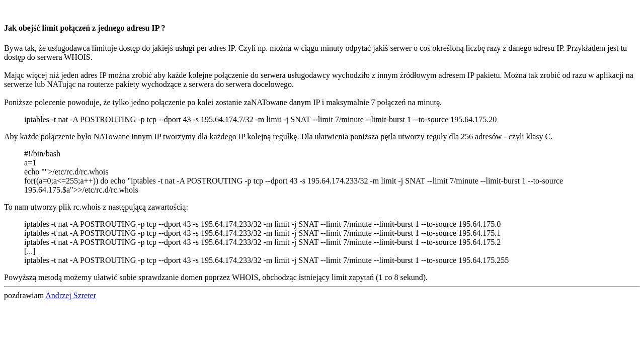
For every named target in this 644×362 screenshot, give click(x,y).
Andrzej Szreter (71, 295)
